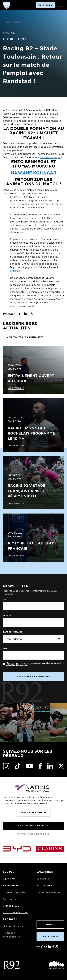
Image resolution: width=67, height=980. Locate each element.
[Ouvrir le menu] (60, 5)
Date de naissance (13, 632)
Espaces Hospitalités (15, 893)
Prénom (7, 616)
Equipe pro (9, 879)
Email (6, 648)
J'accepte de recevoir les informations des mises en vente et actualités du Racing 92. (34, 664)
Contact (50, 925)
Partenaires (9, 899)
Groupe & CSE (11, 906)
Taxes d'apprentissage (16, 913)
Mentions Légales (13, 926)
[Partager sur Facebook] (20, 314)
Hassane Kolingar (50, 158)
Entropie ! (16, 271)
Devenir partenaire (33, 812)
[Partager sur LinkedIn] (25, 314)
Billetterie (50, 936)
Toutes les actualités (48, 893)
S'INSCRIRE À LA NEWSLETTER (33, 676)
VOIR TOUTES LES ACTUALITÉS (25, 337)
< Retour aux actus (11, 22)
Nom (5, 599)
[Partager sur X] (32, 314)
